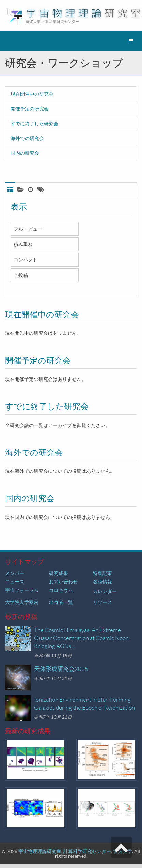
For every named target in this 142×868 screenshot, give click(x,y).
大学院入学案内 (22, 602)
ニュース (15, 582)
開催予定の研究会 (30, 108)
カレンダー (105, 591)
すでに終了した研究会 (34, 123)
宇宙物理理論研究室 (40, 851)
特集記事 (102, 573)
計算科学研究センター (87, 851)
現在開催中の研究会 (32, 94)
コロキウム (61, 590)
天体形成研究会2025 (61, 669)
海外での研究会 (27, 138)
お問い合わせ (63, 582)
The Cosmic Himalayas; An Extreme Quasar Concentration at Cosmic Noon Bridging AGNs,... (81, 638)
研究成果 (59, 573)
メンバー (15, 573)
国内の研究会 (25, 153)
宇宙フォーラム (22, 590)
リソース (102, 602)
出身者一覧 (61, 602)
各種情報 (102, 582)
